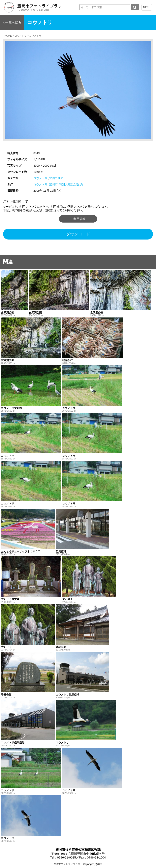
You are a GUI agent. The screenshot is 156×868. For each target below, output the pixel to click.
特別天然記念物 (69, 184)
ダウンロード (78, 234)
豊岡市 (53, 184)
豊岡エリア (56, 178)
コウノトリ (40, 178)
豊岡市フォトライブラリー (68, 864)
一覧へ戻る (13, 23)
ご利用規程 (78, 219)
